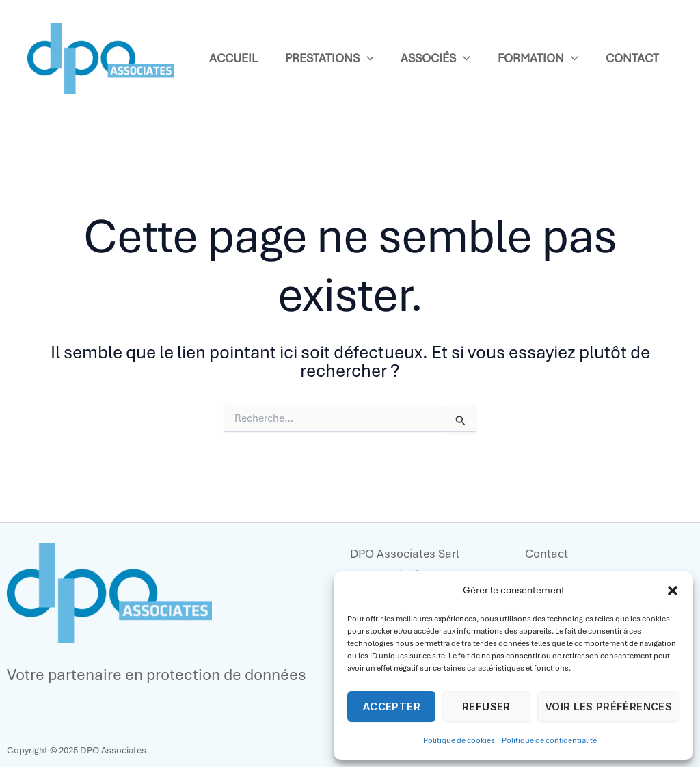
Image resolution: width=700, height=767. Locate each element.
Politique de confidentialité (549, 740)
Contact (632, 58)
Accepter (391, 707)
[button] (673, 591)
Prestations (329, 58)
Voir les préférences (608, 707)
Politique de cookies (459, 740)
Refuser (486, 707)
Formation (538, 58)
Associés (435, 58)
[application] (367, 58)
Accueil (233, 58)
